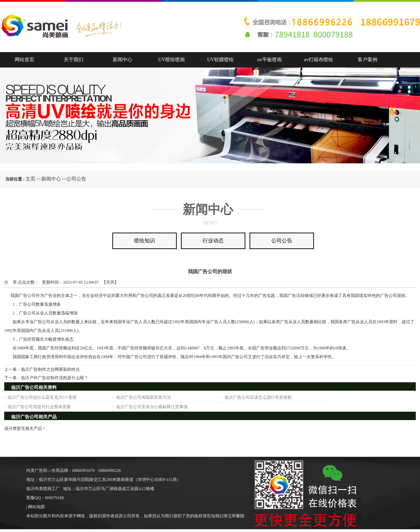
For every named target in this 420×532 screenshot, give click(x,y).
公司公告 (76, 179)
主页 (30, 179)
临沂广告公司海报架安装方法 (143, 397)
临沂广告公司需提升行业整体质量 (39, 407)
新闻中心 (51, 179)
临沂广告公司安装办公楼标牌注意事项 (152, 407)
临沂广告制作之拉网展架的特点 (50, 369)
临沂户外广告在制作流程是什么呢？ (55, 378)
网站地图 (36, 507)
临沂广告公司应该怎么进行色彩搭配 (258, 397)
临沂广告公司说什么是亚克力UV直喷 (42, 397)
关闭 (110, 282)
